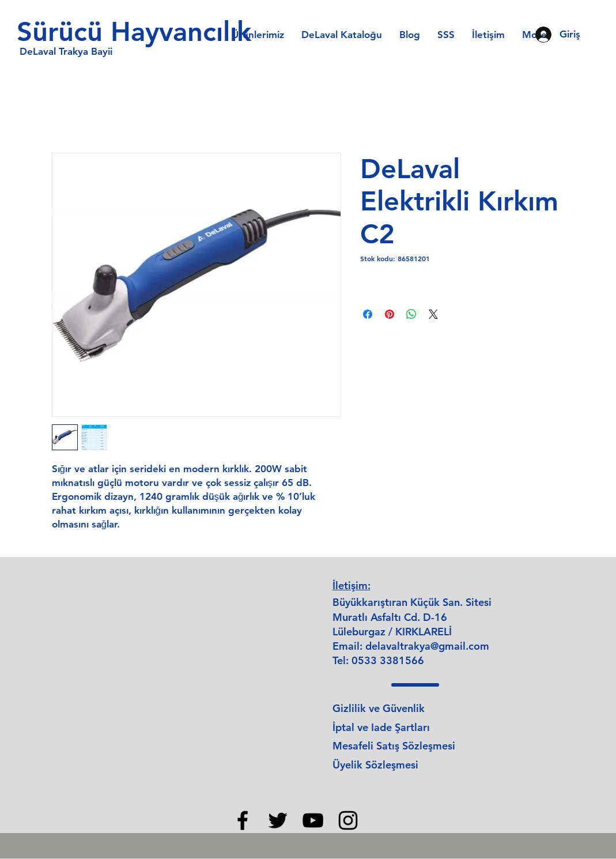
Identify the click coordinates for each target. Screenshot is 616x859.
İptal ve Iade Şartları (381, 727)
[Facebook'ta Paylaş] (368, 314)
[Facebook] (243, 820)
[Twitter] (278, 820)
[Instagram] (348, 820)
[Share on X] (433, 314)
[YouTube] (313, 820)
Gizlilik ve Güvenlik (379, 708)
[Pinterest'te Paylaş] (390, 314)
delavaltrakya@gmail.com (427, 646)
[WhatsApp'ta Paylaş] (411, 314)
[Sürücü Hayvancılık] (140, 32)
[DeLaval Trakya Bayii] (66, 52)
